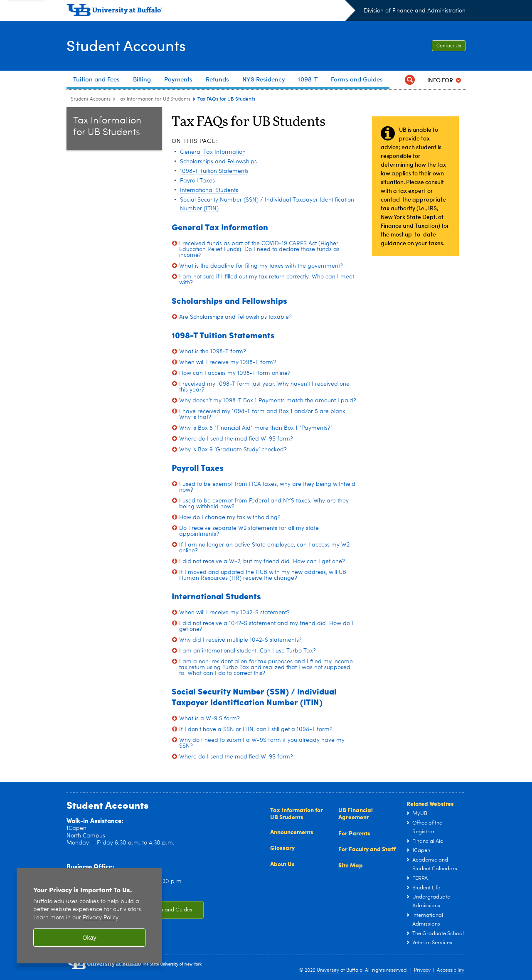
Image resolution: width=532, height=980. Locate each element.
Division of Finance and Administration (415, 11)
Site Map (351, 865)
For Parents (354, 833)
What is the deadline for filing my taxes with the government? (261, 266)
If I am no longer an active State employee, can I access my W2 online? (264, 548)
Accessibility (451, 970)
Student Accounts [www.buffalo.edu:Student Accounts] (91, 99)
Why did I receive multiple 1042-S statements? (240, 640)
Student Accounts (126, 45)
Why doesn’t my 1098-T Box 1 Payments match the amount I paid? (268, 401)
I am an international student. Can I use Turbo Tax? (248, 651)
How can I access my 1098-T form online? (235, 373)
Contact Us (449, 46)
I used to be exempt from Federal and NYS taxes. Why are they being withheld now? (264, 504)
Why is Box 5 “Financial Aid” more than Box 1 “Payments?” (256, 428)
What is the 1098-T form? (213, 352)
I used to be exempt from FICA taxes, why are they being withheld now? (267, 487)
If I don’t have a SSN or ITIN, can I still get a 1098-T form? (256, 729)
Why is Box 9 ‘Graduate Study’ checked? (233, 450)
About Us (282, 864)
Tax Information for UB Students (297, 813)
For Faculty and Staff (367, 849)
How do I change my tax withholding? (230, 517)
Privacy (422, 970)
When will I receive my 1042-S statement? (234, 613)
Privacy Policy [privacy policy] (100, 918)
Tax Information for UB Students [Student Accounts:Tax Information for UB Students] (154, 99)
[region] (89, 916)
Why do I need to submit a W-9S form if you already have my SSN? (262, 743)
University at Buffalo (340, 970)
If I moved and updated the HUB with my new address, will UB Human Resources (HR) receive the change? (263, 575)
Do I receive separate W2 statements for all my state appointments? (249, 531)
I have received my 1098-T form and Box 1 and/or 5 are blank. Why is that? (263, 414)
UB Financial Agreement (356, 813)
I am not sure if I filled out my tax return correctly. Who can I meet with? (267, 280)
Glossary (282, 847)
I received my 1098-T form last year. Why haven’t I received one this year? (264, 387)
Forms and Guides (170, 910)
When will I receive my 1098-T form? (228, 362)
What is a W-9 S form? (209, 719)
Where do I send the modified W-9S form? (236, 439)
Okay (89, 938)
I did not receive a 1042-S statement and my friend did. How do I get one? (266, 626)
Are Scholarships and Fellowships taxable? (235, 317)
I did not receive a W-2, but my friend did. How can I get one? (262, 561)
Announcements (292, 832)
